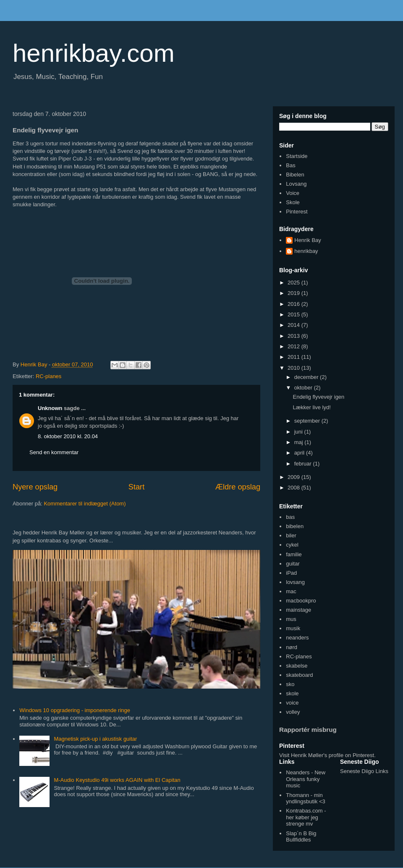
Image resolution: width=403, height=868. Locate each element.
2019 (294, 293)
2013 (294, 336)
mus (291, 619)
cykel (292, 545)
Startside (297, 156)
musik (293, 628)
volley (293, 712)
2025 (294, 283)
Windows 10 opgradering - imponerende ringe (75, 710)
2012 (294, 346)
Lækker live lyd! (311, 407)
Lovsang (296, 184)
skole (292, 693)
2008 (294, 488)
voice (292, 703)
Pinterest (297, 212)
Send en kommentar (54, 452)
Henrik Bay (308, 240)
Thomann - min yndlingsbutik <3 (306, 798)
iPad (291, 573)
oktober (304, 388)
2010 (294, 368)
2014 (294, 325)
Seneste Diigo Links (364, 771)
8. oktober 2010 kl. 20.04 (68, 436)
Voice (293, 193)
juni (299, 432)
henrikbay (306, 251)
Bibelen (295, 175)
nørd (292, 647)
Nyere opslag (35, 487)
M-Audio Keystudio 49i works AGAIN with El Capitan (117, 780)
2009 (294, 477)
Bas (290, 165)
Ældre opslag (238, 487)
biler (291, 535)
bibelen (295, 526)
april (300, 453)
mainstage (298, 610)
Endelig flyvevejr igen (318, 397)
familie (294, 554)
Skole (293, 202)
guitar (293, 564)
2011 (294, 357)
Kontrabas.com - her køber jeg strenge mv (306, 817)
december (307, 377)
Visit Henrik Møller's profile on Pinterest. (327, 755)
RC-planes (48, 376)
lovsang (295, 582)
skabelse (297, 666)
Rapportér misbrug (308, 730)
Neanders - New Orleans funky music (306, 779)
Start (136, 487)
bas (290, 517)
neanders (297, 638)
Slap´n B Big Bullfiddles (301, 837)
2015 (294, 314)
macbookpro (301, 601)
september (308, 421)
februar (304, 464)
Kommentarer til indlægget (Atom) (85, 504)
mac (291, 591)
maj (300, 442)
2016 (294, 304)
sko (290, 684)
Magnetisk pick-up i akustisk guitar (95, 739)
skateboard (299, 675)
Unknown (50, 408)
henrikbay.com (94, 53)
